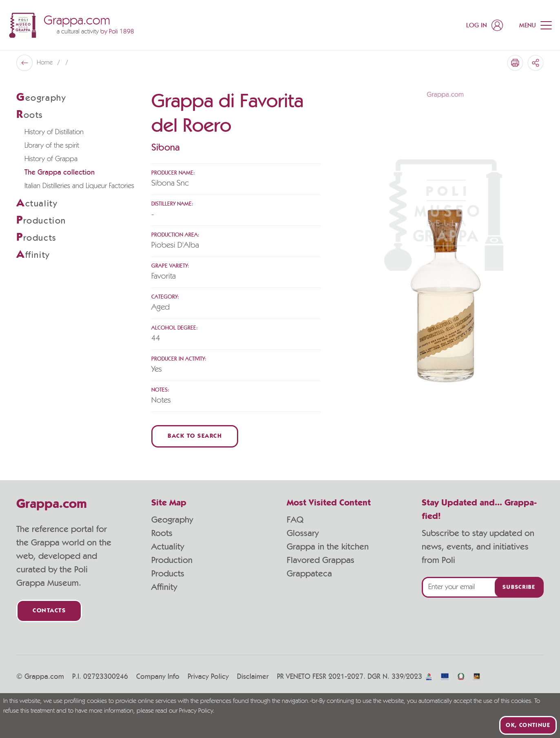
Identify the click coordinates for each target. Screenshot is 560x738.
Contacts (49, 611)
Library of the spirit (52, 146)
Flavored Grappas (321, 560)
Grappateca (309, 574)
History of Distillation (54, 132)
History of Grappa (51, 159)
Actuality (168, 547)
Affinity (164, 587)
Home (45, 63)
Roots (162, 533)
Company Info (158, 677)
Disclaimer (253, 677)
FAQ (295, 520)
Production (172, 560)
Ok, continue (528, 725)
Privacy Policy (208, 677)
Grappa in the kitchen (328, 547)
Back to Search (195, 436)
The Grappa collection (60, 173)
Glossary (303, 533)
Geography (172, 520)
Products (168, 574)
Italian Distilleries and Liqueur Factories (79, 186)
